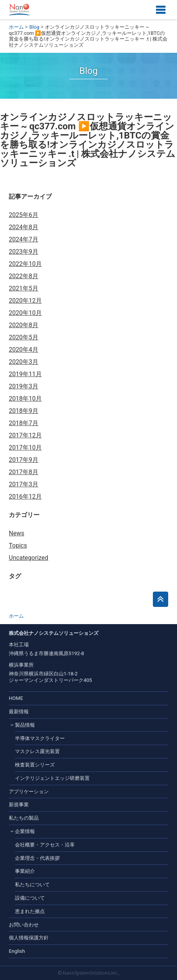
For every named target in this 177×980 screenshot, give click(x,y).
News (16, 533)
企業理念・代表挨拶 (37, 858)
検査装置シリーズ (35, 765)
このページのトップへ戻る (161, 599)
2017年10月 (25, 448)
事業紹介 (25, 871)
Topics (18, 545)
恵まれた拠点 (30, 911)
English (17, 951)
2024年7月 (24, 239)
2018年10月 (25, 399)
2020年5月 (24, 337)
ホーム (16, 27)
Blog (34, 27)
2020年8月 (24, 325)
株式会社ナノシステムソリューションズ (19, 10)
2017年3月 (24, 484)
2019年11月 (25, 374)
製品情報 (25, 725)
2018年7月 (24, 423)
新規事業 (19, 805)
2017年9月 (24, 460)
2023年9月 (24, 252)
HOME (16, 698)
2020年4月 (24, 350)
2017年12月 (25, 435)
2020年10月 (25, 313)
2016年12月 (25, 497)
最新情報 (19, 712)
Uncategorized (29, 558)
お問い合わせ (24, 925)
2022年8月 (24, 276)
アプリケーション (29, 792)
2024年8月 (24, 227)
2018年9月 (24, 411)
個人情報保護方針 (29, 938)
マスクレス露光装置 (37, 751)
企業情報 (25, 831)
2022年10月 (25, 264)
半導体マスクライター (40, 738)
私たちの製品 (24, 818)
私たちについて (32, 885)
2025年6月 (24, 215)
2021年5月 (24, 288)
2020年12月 (25, 301)
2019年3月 (24, 386)
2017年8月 (24, 472)
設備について (30, 898)
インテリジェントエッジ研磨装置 (52, 778)
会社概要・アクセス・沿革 (45, 845)
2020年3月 (24, 362)
